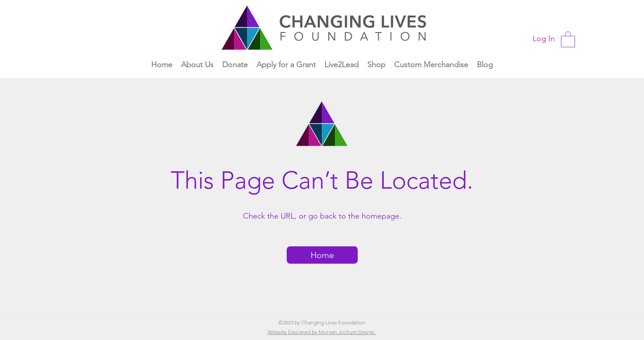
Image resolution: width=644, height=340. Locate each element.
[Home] (322, 255)
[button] (568, 39)
